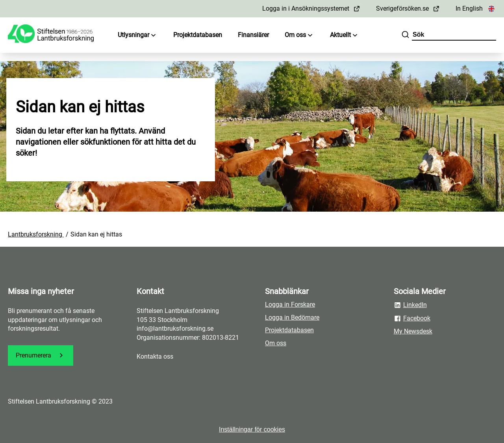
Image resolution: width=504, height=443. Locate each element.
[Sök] (405, 35)
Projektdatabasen (198, 35)
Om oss (299, 35)
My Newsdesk (413, 331)
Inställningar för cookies (252, 429)
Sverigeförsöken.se (408, 8)
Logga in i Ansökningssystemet (311, 8)
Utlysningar (138, 35)
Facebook (412, 318)
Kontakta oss (155, 356)
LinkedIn (410, 305)
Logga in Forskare (290, 304)
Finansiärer (253, 35)
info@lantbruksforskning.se (175, 329)
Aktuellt (345, 35)
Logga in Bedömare (292, 317)
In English (476, 8)
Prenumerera (41, 355)
